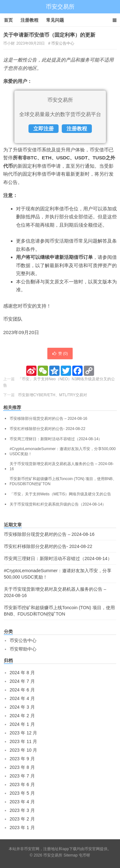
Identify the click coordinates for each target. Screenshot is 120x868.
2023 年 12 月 (23, 733)
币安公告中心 (63, 43)
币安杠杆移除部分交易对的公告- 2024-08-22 (48, 429)
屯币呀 (84, 855)
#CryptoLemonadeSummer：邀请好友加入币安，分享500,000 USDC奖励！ (63, 451)
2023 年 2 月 (22, 819)
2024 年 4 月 (22, 698)
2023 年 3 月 (22, 810)
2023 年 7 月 (22, 776)
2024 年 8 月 (22, 673)
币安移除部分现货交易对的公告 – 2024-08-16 (48, 419)
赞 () (60, 354)
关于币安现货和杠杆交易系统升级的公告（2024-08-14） (58, 504)
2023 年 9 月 (22, 759)
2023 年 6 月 (22, 784)
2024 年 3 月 (22, 707)
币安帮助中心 (23, 649)
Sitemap (71, 855)
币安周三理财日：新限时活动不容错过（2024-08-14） (56, 439)
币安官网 (92, 849)
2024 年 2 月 (22, 716)
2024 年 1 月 (22, 724)
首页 (8, 20)
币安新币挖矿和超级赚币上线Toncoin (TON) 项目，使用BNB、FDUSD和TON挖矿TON (63, 481)
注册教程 (29, 20)
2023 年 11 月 (23, 741)
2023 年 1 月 (22, 828)
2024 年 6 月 (22, 690)
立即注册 (44, 129)
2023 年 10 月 (23, 750)
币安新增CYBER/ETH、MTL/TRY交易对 (52, 395)
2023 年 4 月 (22, 802)
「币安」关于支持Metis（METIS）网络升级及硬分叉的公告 (60, 494)
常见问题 (55, 20)
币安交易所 (60, 7)
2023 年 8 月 (22, 767)
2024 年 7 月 (22, 681)
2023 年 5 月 (22, 793)
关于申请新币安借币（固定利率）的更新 (49, 35)
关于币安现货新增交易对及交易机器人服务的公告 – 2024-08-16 (62, 466)
